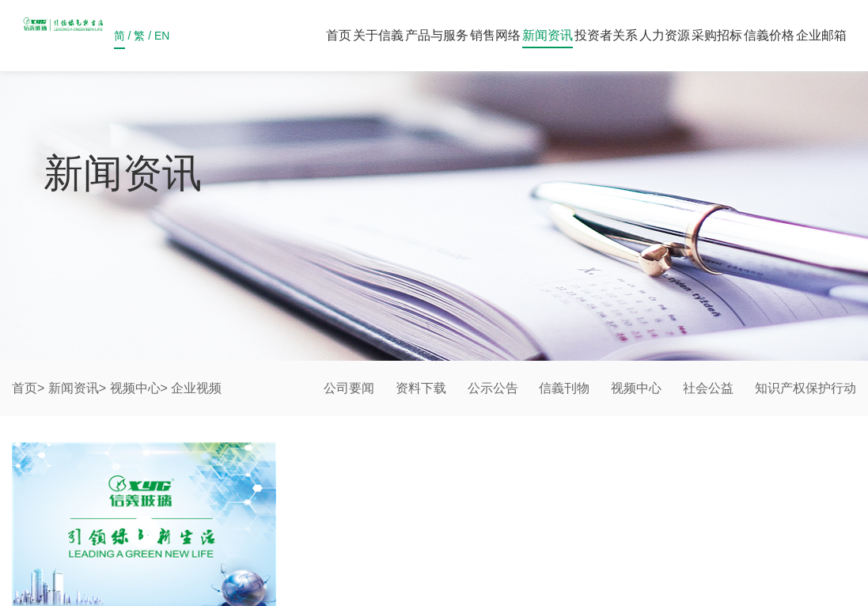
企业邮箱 (821, 35)
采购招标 (717, 35)
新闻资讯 (548, 35)
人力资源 (665, 35)
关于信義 (378, 35)
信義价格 (769, 35)
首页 (339, 35)
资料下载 (421, 388)
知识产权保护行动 (805, 388)
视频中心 (135, 388)
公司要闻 (349, 388)
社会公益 (708, 388)
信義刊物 (564, 388)
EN (162, 39)
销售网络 (495, 35)
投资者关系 (606, 35)
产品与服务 (437, 35)
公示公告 (493, 388)
